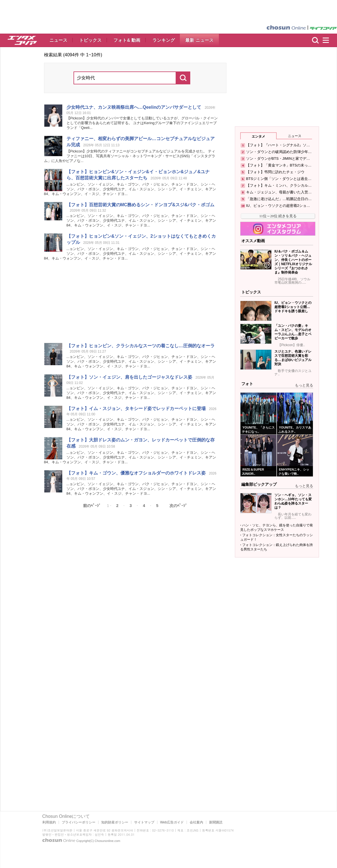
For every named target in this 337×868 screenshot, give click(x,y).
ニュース (58, 40)
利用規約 (49, 822)
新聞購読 (216, 822)
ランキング (164, 40)
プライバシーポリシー (79, 822)
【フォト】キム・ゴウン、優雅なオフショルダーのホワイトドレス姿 (136, 473)
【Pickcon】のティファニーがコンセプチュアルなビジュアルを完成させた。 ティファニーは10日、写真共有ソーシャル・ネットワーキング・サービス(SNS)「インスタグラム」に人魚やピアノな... (130, 156)
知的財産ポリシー (115, 822)
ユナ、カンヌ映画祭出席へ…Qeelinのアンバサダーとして (134, 107)
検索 (315, 40)
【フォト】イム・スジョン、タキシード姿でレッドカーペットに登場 (136, 408)
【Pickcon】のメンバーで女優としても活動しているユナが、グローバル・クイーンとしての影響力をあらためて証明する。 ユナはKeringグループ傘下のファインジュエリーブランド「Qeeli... (142, 123)
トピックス (90, 40)
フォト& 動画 (127, 40)
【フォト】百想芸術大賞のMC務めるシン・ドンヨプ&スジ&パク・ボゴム (141, 205)
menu (328, 40)
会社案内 (196, 822)
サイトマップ (144, 822)
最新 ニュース (199, 40)
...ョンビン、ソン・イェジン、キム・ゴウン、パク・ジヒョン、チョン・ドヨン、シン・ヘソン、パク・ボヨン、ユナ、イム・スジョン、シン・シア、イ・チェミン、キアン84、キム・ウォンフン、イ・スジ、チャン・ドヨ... (130, 189)
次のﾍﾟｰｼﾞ (178, 506)
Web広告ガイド (172, 822)
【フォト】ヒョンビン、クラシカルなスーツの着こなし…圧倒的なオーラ (141, 346)
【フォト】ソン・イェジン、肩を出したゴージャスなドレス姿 (129, 377)
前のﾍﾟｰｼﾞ (92, 506)
